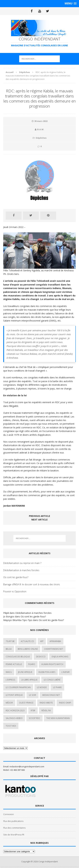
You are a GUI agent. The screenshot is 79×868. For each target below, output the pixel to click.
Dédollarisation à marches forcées (21, 570)
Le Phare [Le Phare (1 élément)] (57, 687)
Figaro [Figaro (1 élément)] (32, 664)
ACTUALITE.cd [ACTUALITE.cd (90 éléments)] (27, 641)
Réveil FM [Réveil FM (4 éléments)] (46, 711)
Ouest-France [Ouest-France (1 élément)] (26, 703)
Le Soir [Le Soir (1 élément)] (33, 695)
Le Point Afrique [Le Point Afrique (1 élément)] (14, 695)
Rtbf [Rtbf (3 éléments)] (33, 711)
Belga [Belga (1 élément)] (9, 649)
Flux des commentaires (14, 828)
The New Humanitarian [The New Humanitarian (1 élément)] (58, 718)
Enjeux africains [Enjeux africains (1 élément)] (60, 657)
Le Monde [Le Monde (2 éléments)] (42, 687)
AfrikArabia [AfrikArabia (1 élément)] (55, 641)
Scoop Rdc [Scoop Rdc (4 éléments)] (34, 718)
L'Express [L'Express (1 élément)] (10, 680)
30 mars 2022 (41, 121)
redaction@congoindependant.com (27, 766)
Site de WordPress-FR (14, 835)
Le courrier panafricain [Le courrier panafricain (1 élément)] (18, 687)
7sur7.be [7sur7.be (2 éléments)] (10, 641)
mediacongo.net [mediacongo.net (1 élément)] (51, 695)
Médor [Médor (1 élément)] (9, 703)
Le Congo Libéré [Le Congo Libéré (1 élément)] (52, 680)
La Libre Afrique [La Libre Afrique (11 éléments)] (29, 680)
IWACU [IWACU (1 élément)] (9, 672)
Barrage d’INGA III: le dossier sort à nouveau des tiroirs (32, 584)
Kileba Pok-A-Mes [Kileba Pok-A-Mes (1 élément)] (47, 672)
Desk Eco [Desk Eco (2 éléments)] (41, 657)
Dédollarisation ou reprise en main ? (22, 563)
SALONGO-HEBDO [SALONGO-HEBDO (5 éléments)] (14, 718)
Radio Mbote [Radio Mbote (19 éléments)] (46, 703)
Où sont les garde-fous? (16, 577)
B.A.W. (41, 129)
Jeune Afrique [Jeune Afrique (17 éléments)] (25, 672)
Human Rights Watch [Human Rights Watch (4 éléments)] (52, 664)
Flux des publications (13, 821)
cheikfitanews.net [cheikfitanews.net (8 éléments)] (54, 649)
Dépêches (41, 138)
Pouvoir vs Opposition (15, 591)
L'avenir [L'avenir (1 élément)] (66, 672)
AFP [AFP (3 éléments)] (42, 641)
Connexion (9, 814)
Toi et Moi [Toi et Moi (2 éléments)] (11, 726)
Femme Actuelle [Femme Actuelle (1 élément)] (14, 664)
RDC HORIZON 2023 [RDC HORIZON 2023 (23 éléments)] (15, 711)
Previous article (39, 516)
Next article (39, 520)
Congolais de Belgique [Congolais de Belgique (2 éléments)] (18, 657)
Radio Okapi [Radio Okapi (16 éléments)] (65, 703)
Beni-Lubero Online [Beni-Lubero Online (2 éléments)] (28, 649)
